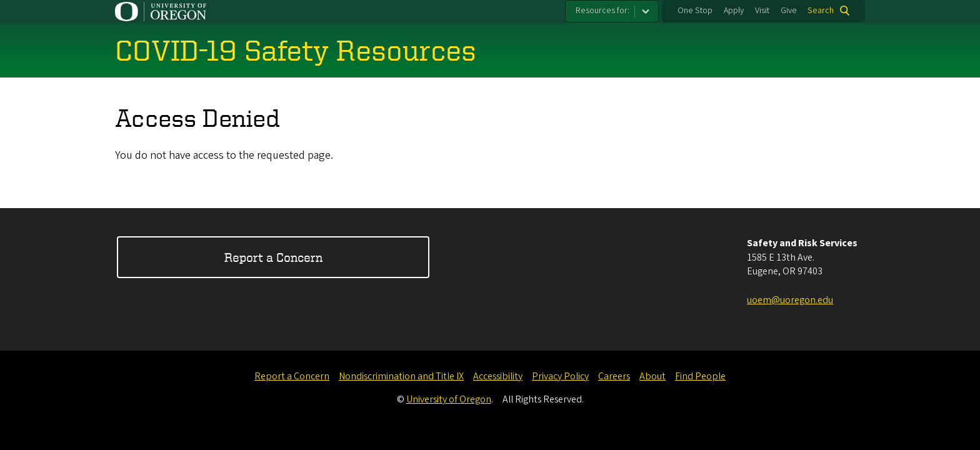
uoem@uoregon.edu (790, 300)
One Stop (695, 11)
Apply (734, 11)
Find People (700, 376)
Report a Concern (273, 257)
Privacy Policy (560, 376)
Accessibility (498, 376)
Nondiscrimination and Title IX (401, 376)
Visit (762, 11)
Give (789, 11)
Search (821, 11)
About (652, 376)
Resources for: (602, 11)
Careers (614, 376)
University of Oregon (449, 399)
